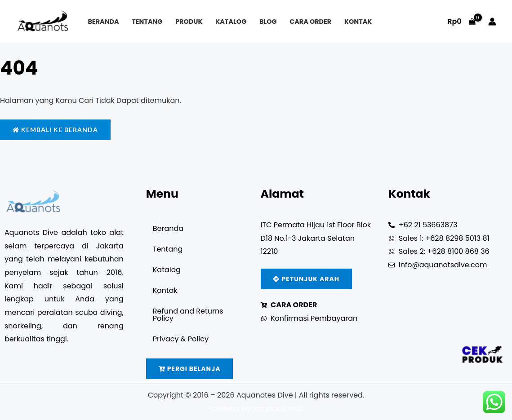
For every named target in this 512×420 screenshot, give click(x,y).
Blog (268, 22)
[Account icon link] (492, 22)
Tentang (147, 22)
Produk (189, 22)
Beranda (103, 22)
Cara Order (310, 22)
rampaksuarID (278, 409)
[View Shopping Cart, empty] (461, 22)
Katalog (231, 22)
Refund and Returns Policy (188, 315)
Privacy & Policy (181, 339)
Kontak (358, 22)
